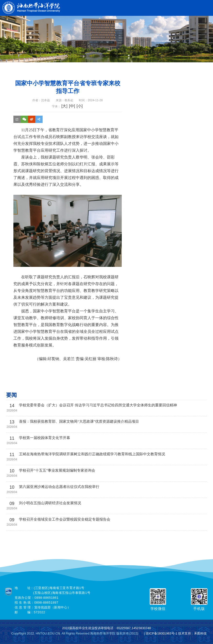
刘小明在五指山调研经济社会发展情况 (50, 503)
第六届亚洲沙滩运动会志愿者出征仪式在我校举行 (59, 487)
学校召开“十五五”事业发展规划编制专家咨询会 (57, 470)
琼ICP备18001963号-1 (161, 633)
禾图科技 (200, 633)
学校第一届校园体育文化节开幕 (45, 438)
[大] (64, 106)
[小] (79, 106)
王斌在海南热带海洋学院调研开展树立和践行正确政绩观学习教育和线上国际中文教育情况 (92, 454)
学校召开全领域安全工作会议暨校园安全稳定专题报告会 (65, 519)
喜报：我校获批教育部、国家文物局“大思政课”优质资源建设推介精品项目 (79, 421)
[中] (72, 106)
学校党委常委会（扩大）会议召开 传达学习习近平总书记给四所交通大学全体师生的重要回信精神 (98, 405)
